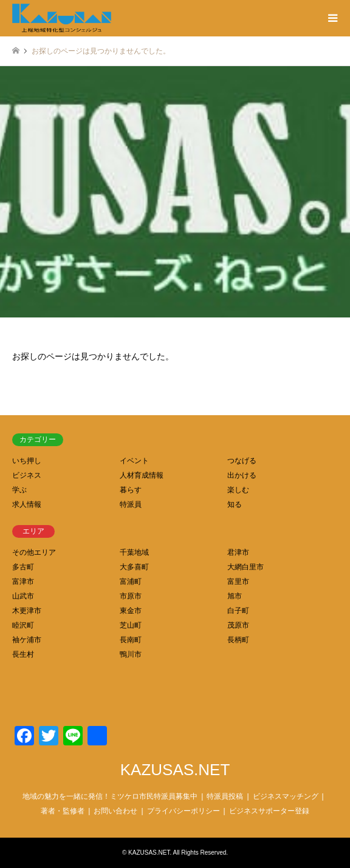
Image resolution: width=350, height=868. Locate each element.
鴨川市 (131, 654)
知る (235, 504)
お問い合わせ (115, 811)
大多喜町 (134, 567)
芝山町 (131, 625)
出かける (242, 475)
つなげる (242, 461)
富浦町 (131, 581)
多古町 (23, 567)
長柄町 (238, 640)
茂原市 (238, 625)
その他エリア (34, 552)
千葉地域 (134, 552)
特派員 (131, 504)
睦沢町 (23, 625)
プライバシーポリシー (184, 811)
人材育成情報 (142, 475)
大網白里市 (245, 567)
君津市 (238, 552)
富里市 (238, 581)
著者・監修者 (63, 811)
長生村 (23, 654)
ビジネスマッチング (286, 796)
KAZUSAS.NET (175, 770)
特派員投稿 (225, 796)
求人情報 (27, 504)
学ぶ (19, 490)
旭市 (235, 596)
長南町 (131, 640)
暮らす (131, 490)
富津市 (23, 581)
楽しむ (238, 490)
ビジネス (27, 475)
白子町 (238, 611)
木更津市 (27, 611)
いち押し (27, 461)
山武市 (23, 596)
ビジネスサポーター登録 (269, 811)
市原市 (131, 596)
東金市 (131, 611)
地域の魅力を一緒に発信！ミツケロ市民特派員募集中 (110, 796)
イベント (134, 461)
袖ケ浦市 (27, 640)
